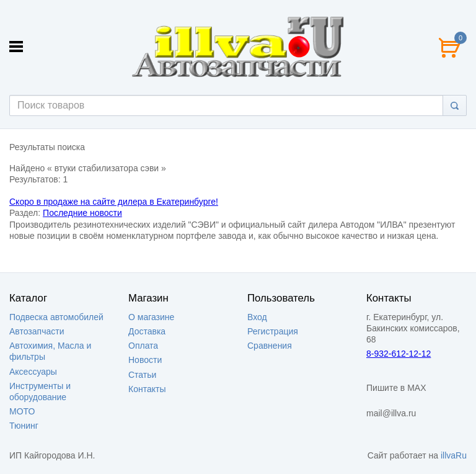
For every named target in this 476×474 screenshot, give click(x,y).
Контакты (147, 389)
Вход (257, 317)
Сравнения (270, 346)
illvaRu (454, 455)
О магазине (151, 317)
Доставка (147, 331)
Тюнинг (24, 426)
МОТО (22, 411)
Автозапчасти (37, 331)
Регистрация (273, 331)
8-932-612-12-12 (399, 354)
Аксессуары (33, 372)
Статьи (142, 375)
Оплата (143, 346)
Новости (145, 360)
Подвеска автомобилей (56, 317)
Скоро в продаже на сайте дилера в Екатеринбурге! (114, 202)
